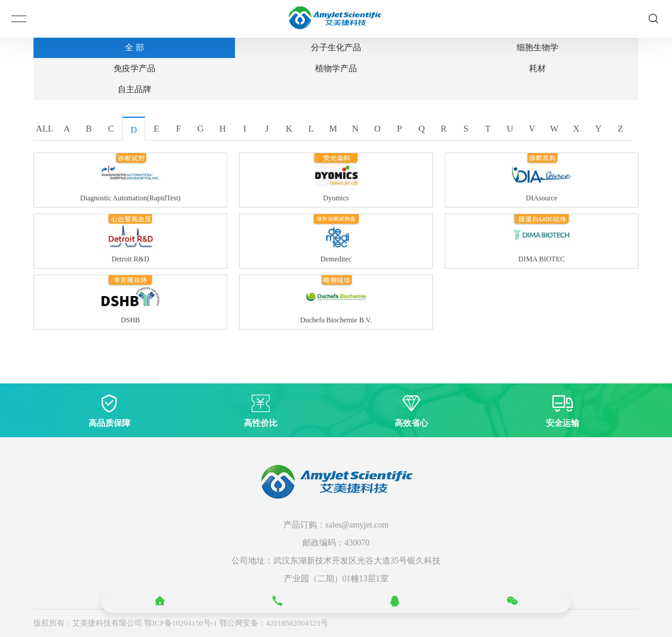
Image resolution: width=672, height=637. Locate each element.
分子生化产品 (336, 48)
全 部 (135, 48)
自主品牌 (135, 89)
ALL (45, 129)
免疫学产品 (135, 68)
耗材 (537, 68)
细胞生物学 (537, 48)
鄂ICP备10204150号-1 (181, 623)
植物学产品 (336, 68)
